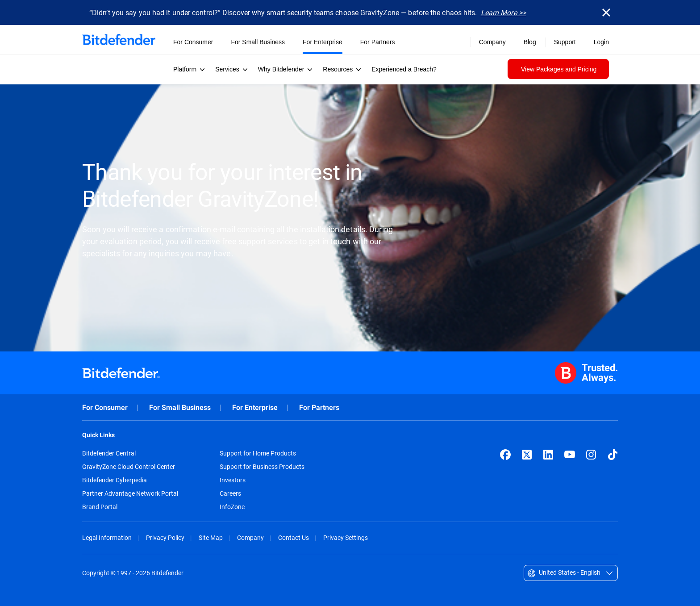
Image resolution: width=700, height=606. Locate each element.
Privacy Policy (165, 537)
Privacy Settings (346, 537)
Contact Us (294, 537)
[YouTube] (570, 455)
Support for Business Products (262, 467)
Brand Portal (100, 507)
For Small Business (180, 407)
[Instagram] (591, 455)
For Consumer (105, 407)
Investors (233, 480)
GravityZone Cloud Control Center (129, 467)
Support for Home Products (258, 453)
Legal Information (107, 537)
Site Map (211, 537)
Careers (230, 493)
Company (250, 537)
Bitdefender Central (109, 453)
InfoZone (232, 507)
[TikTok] (612, 455)
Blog (530, 42)
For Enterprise (255, 407)
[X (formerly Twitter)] (527, 455)
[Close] (606, 13)
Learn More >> (503, 12)
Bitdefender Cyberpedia (115, 480)
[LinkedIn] (548, 455)
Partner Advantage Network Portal (130, 493)
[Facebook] (505, 455)
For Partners (319, 407)
